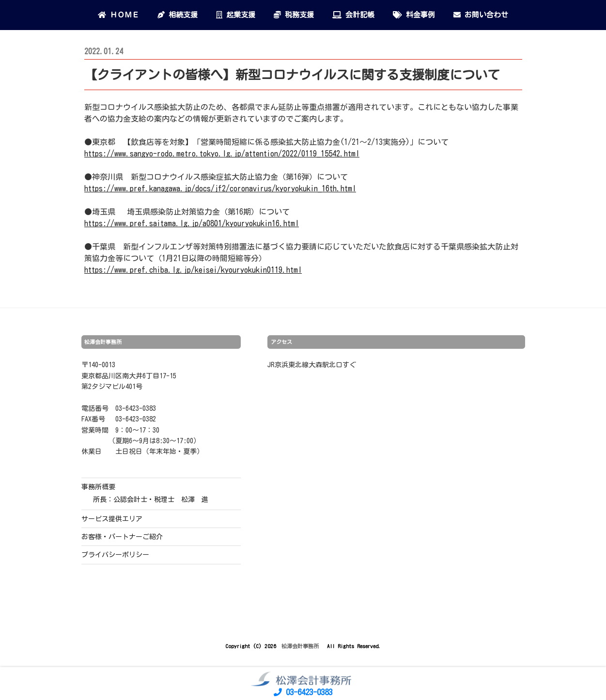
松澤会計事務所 (302, 646)
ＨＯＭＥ (118, 15)
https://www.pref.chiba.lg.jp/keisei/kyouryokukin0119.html (193, 270)
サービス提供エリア (112, 519)
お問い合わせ (481, 15)
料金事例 (414, 15)
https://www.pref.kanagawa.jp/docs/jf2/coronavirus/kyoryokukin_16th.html (220, 188)
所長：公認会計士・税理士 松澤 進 (151, 499)
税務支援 (294, 15)
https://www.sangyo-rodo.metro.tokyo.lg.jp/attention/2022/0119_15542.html (222, 154)
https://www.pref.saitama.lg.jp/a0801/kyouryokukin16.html (192, 223)
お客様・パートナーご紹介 (122, 537)
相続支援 (178, 15)
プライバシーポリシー (115, 555)
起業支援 (236, 15)
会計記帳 (353, 15)
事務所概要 (98, 487)
